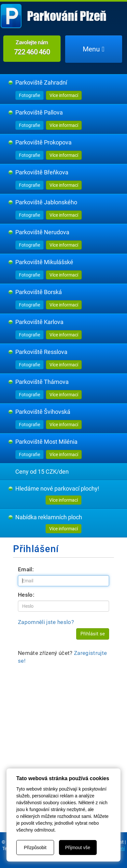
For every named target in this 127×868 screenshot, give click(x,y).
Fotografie (29, 95)
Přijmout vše (78, 848)
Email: (26, 569)
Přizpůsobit (35, 848)
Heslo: (26, 595)
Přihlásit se (93, 634)
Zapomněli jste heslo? (46, 622)
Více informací (64, 95)
